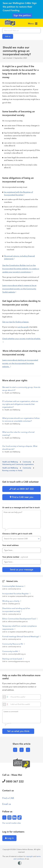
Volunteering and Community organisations (18, 464)
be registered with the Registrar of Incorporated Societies (19, 193)
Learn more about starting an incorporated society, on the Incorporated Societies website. (20, 363)
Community (27, 462)
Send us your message (22, 570)
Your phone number (15, 557)
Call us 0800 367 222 (22, 489)
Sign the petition (22, 15)
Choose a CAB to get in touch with (17, 534)
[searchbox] (21, 31)
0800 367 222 (13, 782)
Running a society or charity (12, 471)
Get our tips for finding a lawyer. (16, 322)
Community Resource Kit (13, 644)
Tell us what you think (18, 731)
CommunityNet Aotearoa (13, 586)
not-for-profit (23, 327)
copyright (30, 856)
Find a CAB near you (22, 497)
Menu (33, 24)
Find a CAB (8, 798)
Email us (7, 804)
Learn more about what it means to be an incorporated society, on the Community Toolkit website (19, 289)
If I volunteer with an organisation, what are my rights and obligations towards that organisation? (20, 404)
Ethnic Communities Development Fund (19, 619)
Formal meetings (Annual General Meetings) (21, 637)
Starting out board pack (12, 659)
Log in (9, 838)
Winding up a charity (11, 601)
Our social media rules (12, 823)
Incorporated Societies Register (16, 594)
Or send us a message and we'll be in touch (21, 508)
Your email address (10, 545)
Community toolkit (10, 651)
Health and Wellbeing (10, 462)
